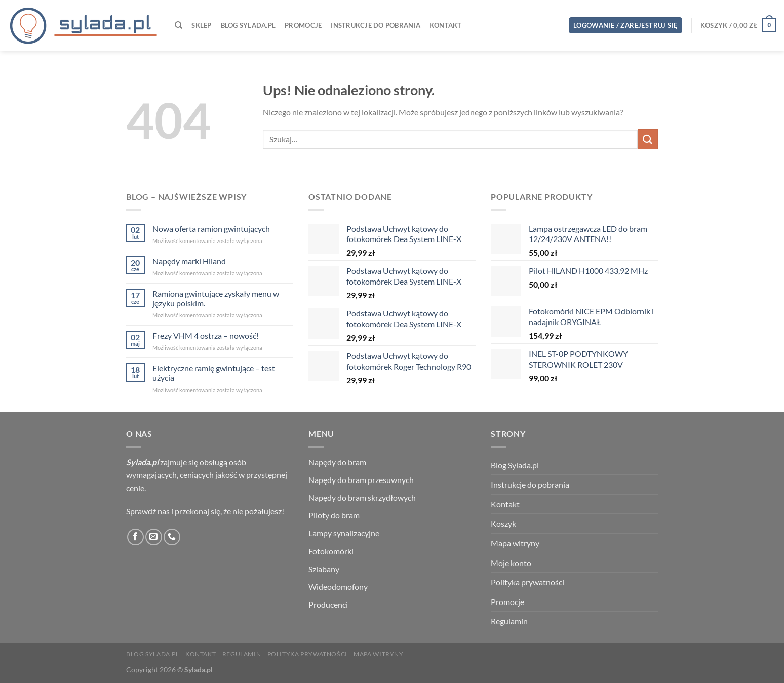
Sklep (201, 25)
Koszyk (503, 523)
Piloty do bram (334, 515)
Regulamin (509, 621)
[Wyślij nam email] (154, 537)
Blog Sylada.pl (248, 25)
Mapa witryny (515, 543)
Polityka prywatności (527, 582)
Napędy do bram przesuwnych (361, 480)
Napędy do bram (337, 462)
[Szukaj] (179, 25)
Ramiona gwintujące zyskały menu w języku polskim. (216, 298)
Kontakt (446, 25)
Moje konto (511, 563)
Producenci (328, 604)
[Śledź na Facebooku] (135, 537)
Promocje (303, 25)
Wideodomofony (338, 587)
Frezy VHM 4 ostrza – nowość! (206, 335)
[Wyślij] (648, 139)
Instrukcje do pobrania (376, 25)
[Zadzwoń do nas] (172, 537)
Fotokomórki (331, 551)
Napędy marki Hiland (189, 261)
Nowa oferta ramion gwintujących (211, 229)
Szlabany (324, 569)
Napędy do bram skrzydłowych (362, 497)
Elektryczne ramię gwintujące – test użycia (214, 373)
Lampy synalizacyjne (344, 533)
